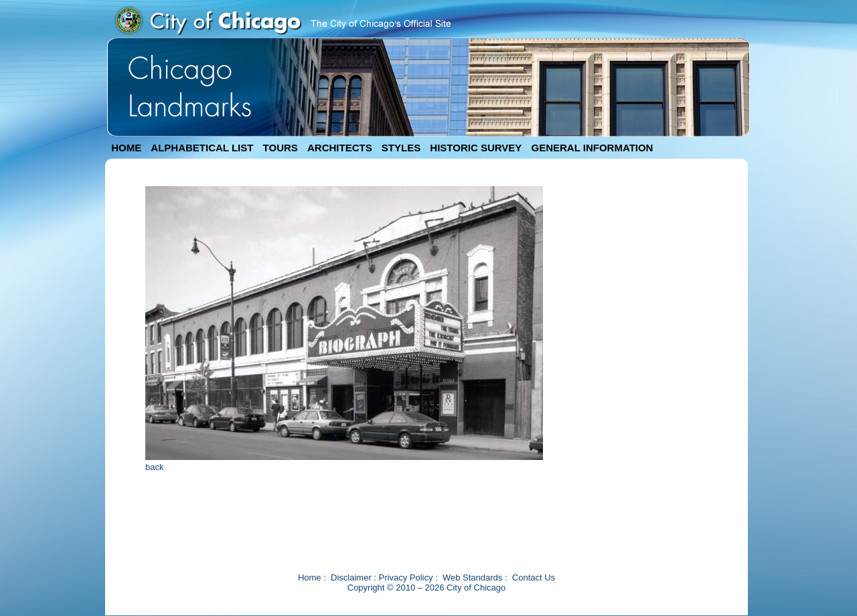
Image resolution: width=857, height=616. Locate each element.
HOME (126, 148)
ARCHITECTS (340, 148)
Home (310, 577)
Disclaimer (351, 577)
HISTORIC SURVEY (476, 148)
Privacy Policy (406, 577)
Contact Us (534, 577)
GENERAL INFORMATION (593, 148)
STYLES (401, 148)
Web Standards (472, 577)
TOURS (281, 148)
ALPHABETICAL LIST (202, 148)
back (154, 467)
